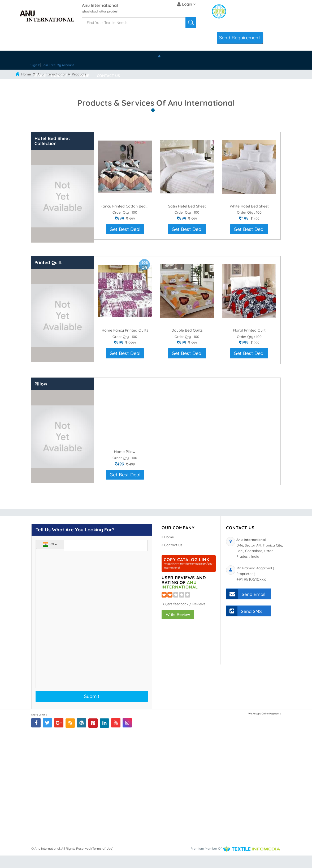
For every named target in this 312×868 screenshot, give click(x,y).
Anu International (100, 6)
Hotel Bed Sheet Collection (52, 153)
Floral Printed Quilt (249, 343)
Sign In (36, 65)
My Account (65, 65)
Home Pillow (125, 464)
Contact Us (108, 76)
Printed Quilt (48, 275)
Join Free (49, 65)
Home (84, 76)
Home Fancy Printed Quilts (125, 343)
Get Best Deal (125, 242)
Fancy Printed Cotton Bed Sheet (129, 219)
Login (187, 4)
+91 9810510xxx (251, 592)
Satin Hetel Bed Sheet (187, 219)
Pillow (41, 396)
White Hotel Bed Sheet (249, 219)
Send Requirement (240, 38)
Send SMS (244, 623)
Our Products (52, 76)
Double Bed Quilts (187, 343)
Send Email (246, 606)
